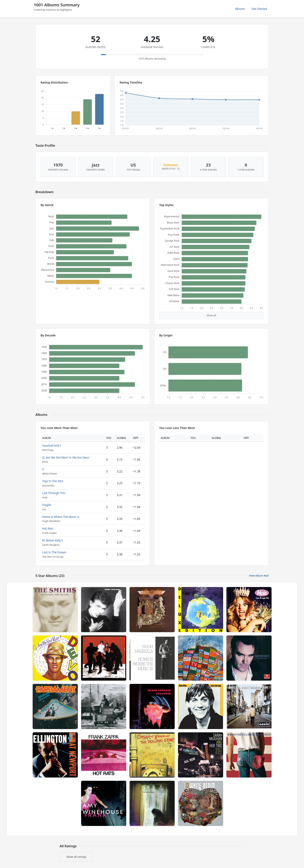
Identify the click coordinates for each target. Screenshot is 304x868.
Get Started (259, 9)
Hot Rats (48, 528)
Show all (211, 315)
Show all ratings (76, 857)
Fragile (47, 505)
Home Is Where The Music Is (61, 517)
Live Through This (54, 493)
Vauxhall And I (52, 445)
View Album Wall (259, 576)
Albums (240, 9)
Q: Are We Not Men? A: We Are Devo (66, 457)
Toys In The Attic (53, 481)
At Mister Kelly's (53, 540)
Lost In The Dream (54, 552)
